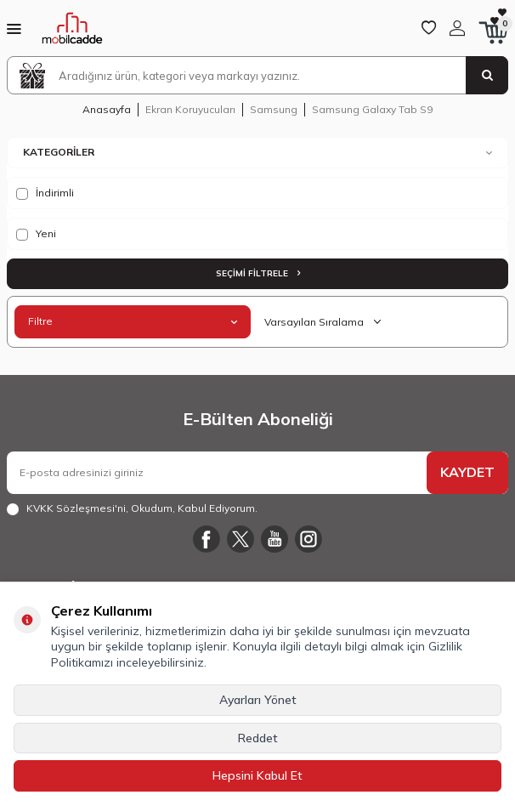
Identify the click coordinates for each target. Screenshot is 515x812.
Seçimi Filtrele (258, 273)
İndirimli (45, 193)
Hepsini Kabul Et (257, 775)
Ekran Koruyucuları (190, 109)
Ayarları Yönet (258, 700)
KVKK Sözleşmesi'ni (76, 508)
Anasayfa (107, 109)
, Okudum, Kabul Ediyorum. (132, 508)
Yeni (36, 234)
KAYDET (467, 472)
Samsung (274, 109)
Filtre (133, 321)
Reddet (258, 738)
